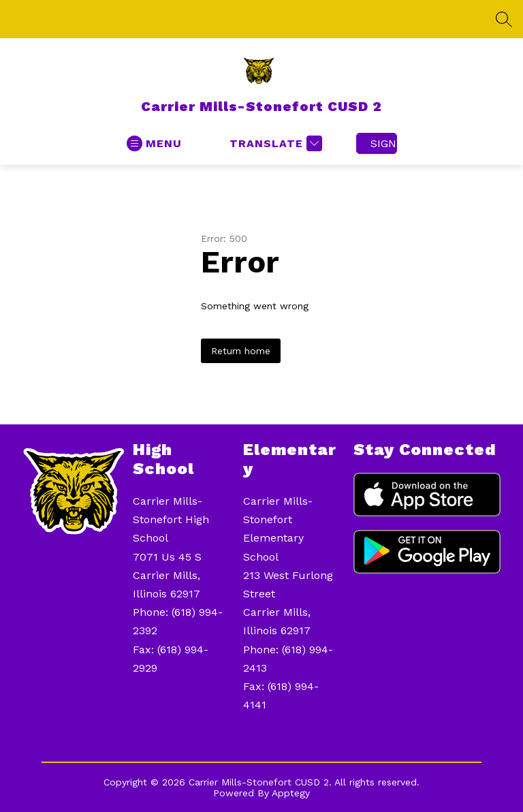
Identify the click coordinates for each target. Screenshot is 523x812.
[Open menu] (154, 143)
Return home (241, 351)
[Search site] (504, 19)
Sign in (384, 143)
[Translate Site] (274, 143)
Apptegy (291, 793)
